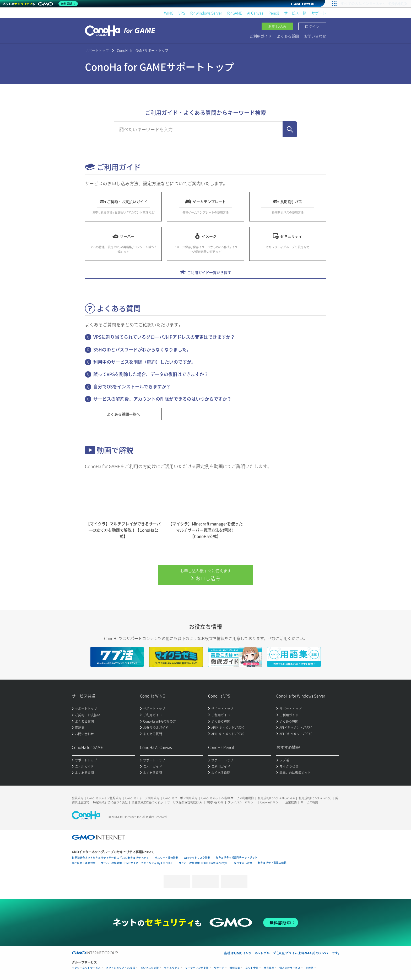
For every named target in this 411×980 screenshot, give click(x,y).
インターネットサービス (86, 968)
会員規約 (78, 798)
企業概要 (291, 802)
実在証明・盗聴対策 (84, 863)
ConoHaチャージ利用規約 (142, 798)
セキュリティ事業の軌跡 (272, 863)
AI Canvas (255, 13)
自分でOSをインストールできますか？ (132, 386)
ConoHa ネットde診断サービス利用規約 (228, 798)
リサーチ (219, 968)
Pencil (274, 13)
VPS (182, 13)
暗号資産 (269, 968)
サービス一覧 (295, 13)
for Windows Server (206, 13)
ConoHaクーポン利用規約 (180, 798)
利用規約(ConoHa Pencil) (315, 798)
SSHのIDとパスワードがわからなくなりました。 (142, 349)
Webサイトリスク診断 (197, 858)
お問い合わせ (315, 36)
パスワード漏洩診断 (166, 858)
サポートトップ (97, 50)
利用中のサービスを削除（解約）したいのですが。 (145, 362)
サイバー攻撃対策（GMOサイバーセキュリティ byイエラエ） (137, 863)
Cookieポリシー (271, 802)
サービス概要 (309, 802)
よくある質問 (288, 36)
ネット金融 (252, 968)
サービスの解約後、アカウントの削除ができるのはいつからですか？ (162, 399)
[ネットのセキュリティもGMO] (40, 4)
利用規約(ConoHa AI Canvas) (276, 798)
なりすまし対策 (243, 863)
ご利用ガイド (261, 36)
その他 (310, 968)
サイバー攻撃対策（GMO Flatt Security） (204, 863)
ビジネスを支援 (150, 968)
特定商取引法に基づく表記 (110, 802)
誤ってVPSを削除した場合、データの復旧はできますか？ (151, 374)
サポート (319, 13)
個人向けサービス (290, 968)
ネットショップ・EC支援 (121, 968)
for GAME (235, 13)
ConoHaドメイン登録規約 (104, 798)
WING (169, 13)
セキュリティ (172, 968)
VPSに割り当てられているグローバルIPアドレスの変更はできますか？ (164, 337)
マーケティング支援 (197, 968)
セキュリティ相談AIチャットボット (237, 857)
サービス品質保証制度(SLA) (185, 802)
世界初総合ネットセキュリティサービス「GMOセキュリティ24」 (110, 858)
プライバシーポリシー (242, 802)
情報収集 (235, 968)
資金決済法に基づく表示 (147, 802)
